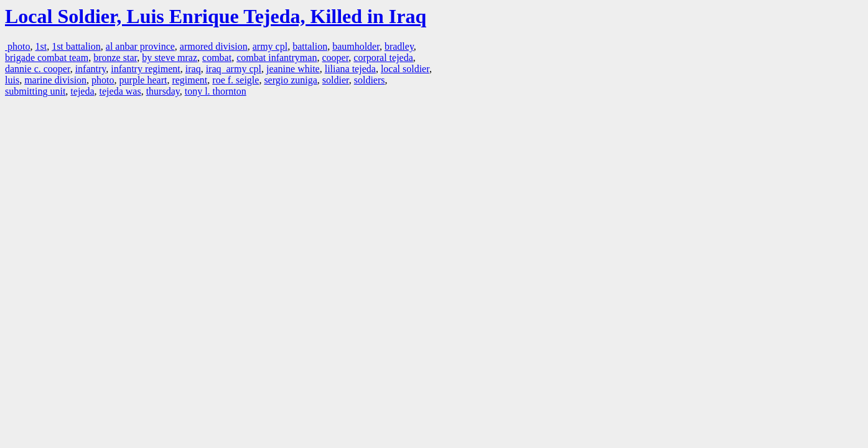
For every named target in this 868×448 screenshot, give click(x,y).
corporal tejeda (383, 58)
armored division (214, 46)
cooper (335, 58)
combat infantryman (277, 58)
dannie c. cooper (38, 69)
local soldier (405, 69)
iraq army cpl (234, 69)
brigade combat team (47, 58)
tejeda (82, 91)
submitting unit (35, 91)
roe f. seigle (236, 80)
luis (12, 80)
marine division (55, 80)
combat (217, 58)
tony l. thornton (216, 91)
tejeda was (120, 91)
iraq (193, 69)
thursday (163, 91)
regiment (189, 80)
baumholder (356, 46)
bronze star (115, 58)
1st (41, 46)
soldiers (370, 80)
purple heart (143, 80)
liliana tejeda (350, 69)
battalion (310, 46)
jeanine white (293, 69)
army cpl (270, 46)
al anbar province (140, 46)
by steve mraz (170, 58)
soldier (336, 80)
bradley (399, 46)
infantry (91, 69)
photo (17, 46)
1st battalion (76, 46)
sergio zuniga (290, 80)
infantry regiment (146, 69)
